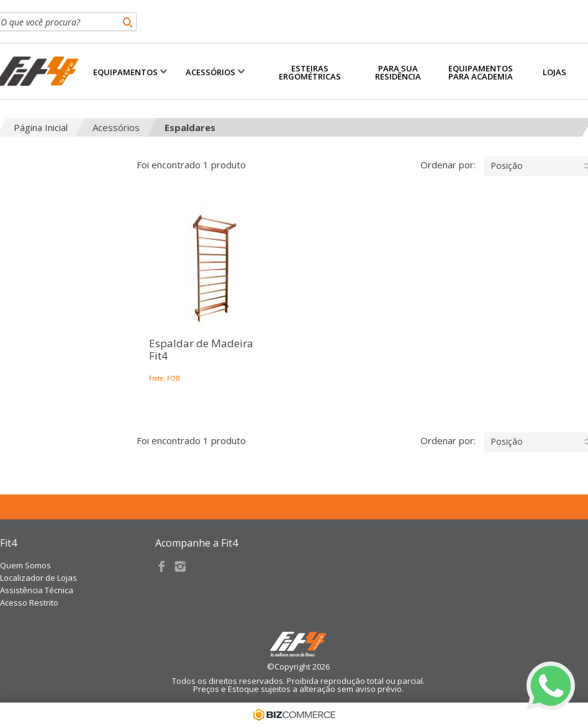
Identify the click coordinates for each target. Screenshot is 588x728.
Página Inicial (41, 127)
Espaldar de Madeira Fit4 (201, 350)
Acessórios (116, 127)
